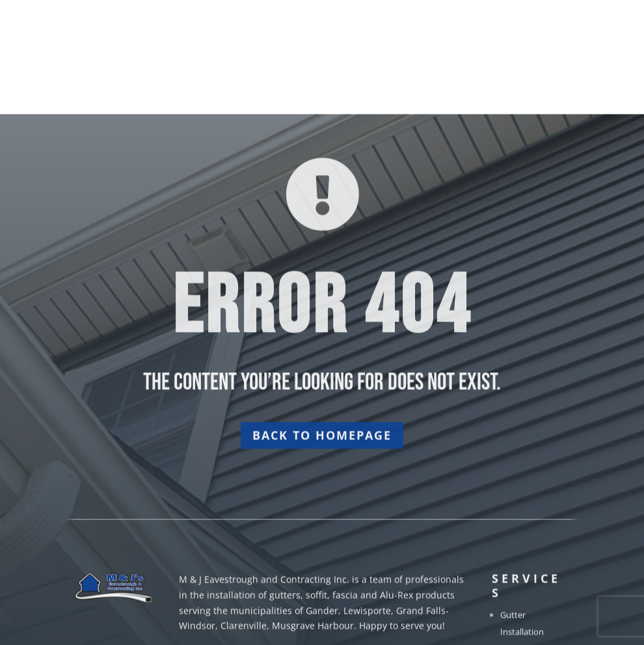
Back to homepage (322, 479)
